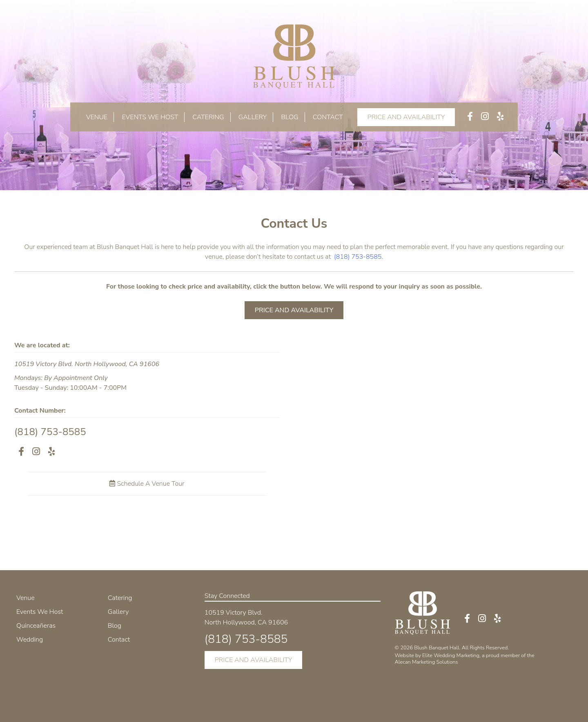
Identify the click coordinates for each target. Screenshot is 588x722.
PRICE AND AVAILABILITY (406, 117)
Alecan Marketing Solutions (427, 662)
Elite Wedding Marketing (451, 655)
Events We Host (150, 117)
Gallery (253, 117)
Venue (97, 117)
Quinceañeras (36, 626)
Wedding (30, 640)
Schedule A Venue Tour (147, 484)
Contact (328, 117)
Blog (290, 117)
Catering (208, 117)
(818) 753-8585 (358, 257)
